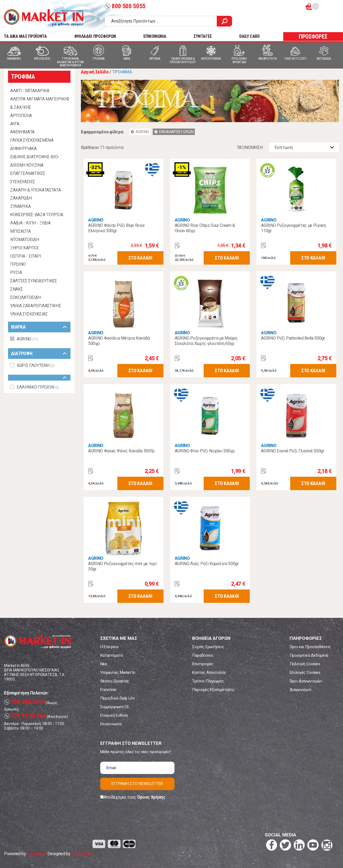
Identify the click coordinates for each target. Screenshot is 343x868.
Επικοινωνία (111, 724)
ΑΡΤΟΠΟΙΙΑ (21, 116)
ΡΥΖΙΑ (16, 273)
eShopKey (36, 854)
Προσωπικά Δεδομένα (309, 655)
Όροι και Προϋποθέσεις (310, 647)
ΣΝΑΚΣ (16, 289)
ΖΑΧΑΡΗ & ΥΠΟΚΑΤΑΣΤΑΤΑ (35, 190)
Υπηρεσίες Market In (118, 672)
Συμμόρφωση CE (115, 707)
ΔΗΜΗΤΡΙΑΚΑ (23, 149)
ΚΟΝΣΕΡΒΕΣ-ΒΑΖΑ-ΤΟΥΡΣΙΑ (37, 215)
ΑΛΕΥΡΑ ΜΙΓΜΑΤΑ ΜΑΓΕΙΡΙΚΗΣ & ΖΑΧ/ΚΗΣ (40, 103)
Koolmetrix (81, 854)
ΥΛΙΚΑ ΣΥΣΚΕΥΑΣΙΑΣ (29, 314)
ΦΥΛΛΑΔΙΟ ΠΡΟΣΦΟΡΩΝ (95, 36)
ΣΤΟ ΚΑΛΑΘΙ (140, 258)
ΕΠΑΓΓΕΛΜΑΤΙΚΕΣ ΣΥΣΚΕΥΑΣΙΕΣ (28, 178)
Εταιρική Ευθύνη (114, 715)
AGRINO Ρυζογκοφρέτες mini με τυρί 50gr (122, 566)
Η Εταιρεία (109, 647)
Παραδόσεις (203, 655)
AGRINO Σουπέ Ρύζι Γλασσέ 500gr (292, 451)
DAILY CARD (249, 36)
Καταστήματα (111, 655)
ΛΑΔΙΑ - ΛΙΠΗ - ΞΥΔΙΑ (30, 223)
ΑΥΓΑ (15, 124)
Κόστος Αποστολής (209, 672)
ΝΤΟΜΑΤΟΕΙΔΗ (25, 240)
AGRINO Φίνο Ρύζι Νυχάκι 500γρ (205, 451)
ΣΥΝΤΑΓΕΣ (203, 36)
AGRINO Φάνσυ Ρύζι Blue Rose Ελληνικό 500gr (116, 228)
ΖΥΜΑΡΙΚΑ (20, 206)
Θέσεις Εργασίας (115, 681)
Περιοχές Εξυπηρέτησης (213, 690)
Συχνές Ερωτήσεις (208, 647)
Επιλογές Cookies (305, 672)
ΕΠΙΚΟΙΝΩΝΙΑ (155, 36)
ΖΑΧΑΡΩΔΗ (21, 198)
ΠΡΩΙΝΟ (18, 264)
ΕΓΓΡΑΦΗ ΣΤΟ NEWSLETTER (137, 784)
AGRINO (96, 220)
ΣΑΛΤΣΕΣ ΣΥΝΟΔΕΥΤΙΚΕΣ (34, 281)
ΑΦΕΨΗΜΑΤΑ (22, 132)
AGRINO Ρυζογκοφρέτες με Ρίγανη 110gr (293, 228)
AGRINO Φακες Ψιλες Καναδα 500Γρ (121, 451)
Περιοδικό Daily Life (118, 698)
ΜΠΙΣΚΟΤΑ (20, 231)
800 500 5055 (125, 6)
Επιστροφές (203, 664)
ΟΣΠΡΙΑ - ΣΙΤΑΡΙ (26, 256)
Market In (44, 18)
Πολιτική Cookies (305, 664)
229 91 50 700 (25, 716)
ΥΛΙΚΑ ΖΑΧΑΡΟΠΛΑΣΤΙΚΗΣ (36, 306)
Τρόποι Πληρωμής (208, 681)
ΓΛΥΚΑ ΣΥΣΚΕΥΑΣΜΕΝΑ (32, 140)
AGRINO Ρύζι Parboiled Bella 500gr (293, 338)
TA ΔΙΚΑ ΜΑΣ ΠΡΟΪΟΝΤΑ (25, 36)
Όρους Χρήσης (151, 797)
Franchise (108, 690)
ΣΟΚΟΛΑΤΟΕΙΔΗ (25, 297)
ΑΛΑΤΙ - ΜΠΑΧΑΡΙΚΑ (30, 91)
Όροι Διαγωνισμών (306, 681)
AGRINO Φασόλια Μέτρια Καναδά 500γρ (119, 341)
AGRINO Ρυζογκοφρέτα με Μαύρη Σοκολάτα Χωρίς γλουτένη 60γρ (206, 341)
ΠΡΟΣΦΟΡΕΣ (313, 37)
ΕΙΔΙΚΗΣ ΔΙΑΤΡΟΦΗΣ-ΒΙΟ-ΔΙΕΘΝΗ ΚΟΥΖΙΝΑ (35, 161)
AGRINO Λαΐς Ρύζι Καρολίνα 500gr (207, 564)
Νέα (104, 664)
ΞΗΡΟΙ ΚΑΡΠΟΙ (24, 248)
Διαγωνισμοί (301, 690)
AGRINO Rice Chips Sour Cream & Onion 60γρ (205, 228)
